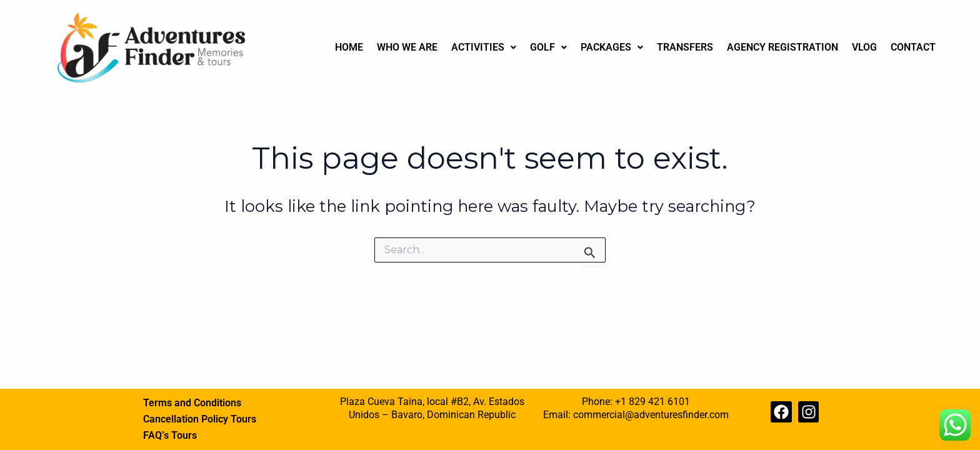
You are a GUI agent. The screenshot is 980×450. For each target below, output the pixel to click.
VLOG (864, 47)
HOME (349, 47)
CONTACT (913, 47)
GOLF (548, 47)
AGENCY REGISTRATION (782, 47)
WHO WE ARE (407, 47)
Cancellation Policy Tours (200, 419)
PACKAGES (612, 47)
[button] (484, 47)
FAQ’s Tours (170, 435)
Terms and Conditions (192, 403)
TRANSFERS (685, 47)
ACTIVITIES (484, 47)
